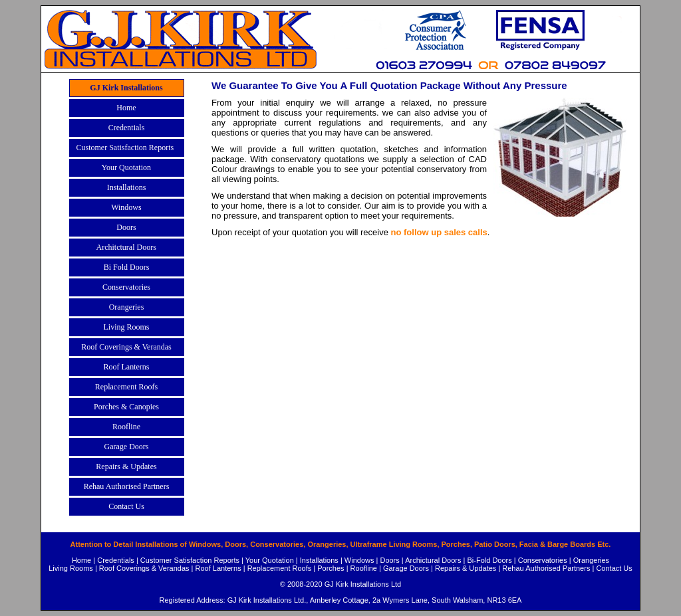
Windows (359, 560)
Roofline (364, 568)
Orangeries (591, 560)
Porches (331, 568)
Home (81, 560)
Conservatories (543, 560)
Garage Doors (406, 568)
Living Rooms (71, 568)
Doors (389, 560)
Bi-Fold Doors (490, 560)
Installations (319, 560)
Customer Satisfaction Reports (190, 560)
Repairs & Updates (466, 568)
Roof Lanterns (218, 568)
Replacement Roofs (280, 568)
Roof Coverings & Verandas (144, 568)
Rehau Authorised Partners (546, 568)
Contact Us (614, 568)
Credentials (116, 560)
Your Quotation (270, 560)
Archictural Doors (433, 560)
